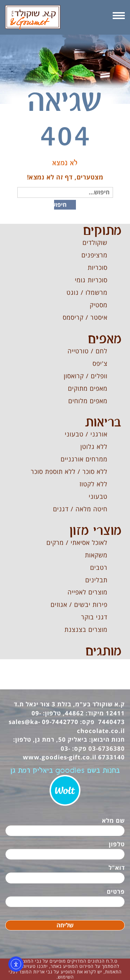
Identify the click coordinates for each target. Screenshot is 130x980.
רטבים (99, 567)
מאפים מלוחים (88, 401)
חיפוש (60, 205)
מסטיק (99, 305)
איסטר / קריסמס (85, 317)
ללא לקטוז (93, 484)
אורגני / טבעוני (86, 434)
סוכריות (98, 267)
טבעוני (98, 496)
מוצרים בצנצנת (86, 629)
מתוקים (102, 231)
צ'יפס (100, 363)
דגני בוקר (94, 617)
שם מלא (113, 820)
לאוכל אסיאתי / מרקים (77, 542)
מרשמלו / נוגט (87, 292)
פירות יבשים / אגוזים (79, 604)
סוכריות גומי (91, 280)
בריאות (103, 423)
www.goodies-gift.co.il (60, 757)
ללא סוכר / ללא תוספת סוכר (69, 471)
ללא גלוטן (94, 447)
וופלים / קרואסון (86, 376)
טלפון (117, 844)
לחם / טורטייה (88, 351)
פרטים (116, 891)
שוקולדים (95, 242)
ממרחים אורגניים (84, 459)
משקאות (96, 555)
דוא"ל (117, 868)
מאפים (105, 339)
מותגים (103, 652)
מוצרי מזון (95, 531)
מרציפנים (94, 255)
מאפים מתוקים (88, 388)
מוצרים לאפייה (88, 592)
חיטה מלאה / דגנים (80, 509)
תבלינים (96, 580)
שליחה (65, 925)
